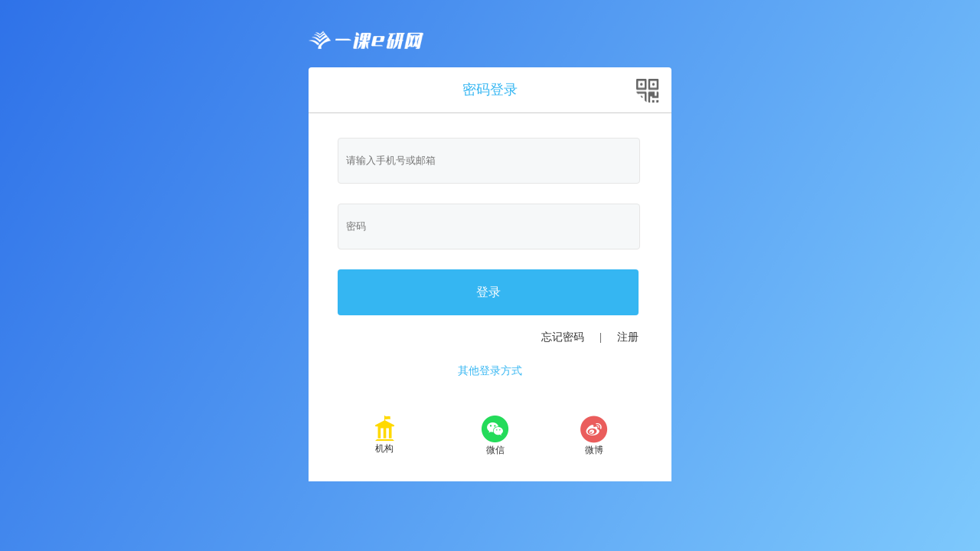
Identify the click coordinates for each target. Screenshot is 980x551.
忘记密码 (563, 337)
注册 (628, 337)
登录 (488, 292)
